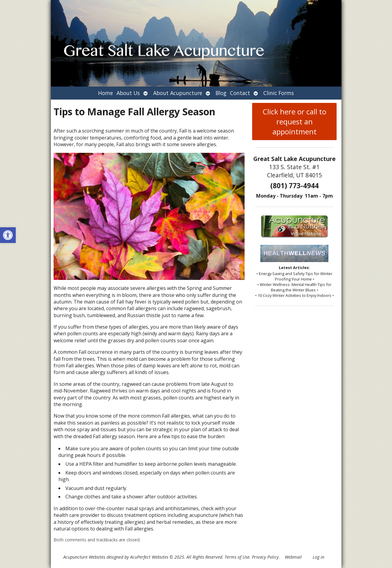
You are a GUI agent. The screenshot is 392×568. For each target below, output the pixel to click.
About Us (128, 93)
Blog (221, 93)
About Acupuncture (178, 93)
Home (105, 93)
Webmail (293, 557)
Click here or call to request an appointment (295, 121)
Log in (318, 557)
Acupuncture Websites (84, 557)
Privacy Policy (265, 557)
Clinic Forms (279, 93)
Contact (240, 93)
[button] (8, 235)
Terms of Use (237, 557)
